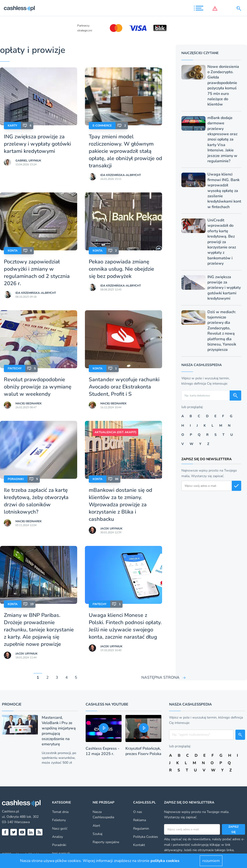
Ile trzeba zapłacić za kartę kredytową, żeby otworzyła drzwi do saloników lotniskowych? (36, 501)
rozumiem (211, 861)
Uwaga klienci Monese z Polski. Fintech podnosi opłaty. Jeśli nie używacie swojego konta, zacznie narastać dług (125, 626)
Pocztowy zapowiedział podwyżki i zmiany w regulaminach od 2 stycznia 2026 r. (37, 273)
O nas (138, 812)
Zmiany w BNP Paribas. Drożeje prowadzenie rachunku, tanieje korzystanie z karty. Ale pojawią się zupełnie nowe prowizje (39, 630)
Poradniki (16, 479)
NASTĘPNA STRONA (160, 677)
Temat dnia (60, 812)
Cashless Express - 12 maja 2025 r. (103, 751)
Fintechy (15, 368)
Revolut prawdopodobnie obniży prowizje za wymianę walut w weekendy (38, 387)
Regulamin (141, 829)
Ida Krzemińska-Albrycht (121, 175)
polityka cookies (165, 861)
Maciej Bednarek (29, 403)
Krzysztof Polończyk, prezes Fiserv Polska (143, 751)
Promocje (12, 704)
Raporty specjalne (106, 842)
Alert (96, 826)
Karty (12, 126)
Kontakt (139, 845)
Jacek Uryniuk (111, 529)
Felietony (59, 820)
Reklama (140, 820)
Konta (13, 251)
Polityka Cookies (146, 837)
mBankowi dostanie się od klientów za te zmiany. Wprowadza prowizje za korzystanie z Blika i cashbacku (120, 505)
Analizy (58, 837)
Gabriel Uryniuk (28, 161)
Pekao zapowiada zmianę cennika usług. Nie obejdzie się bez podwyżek (121, 269)
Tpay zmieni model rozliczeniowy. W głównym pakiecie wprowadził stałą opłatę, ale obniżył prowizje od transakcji (125, 151)
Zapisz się (233, 829)
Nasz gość (60, 829)
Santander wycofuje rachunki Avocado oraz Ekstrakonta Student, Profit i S (124, 387)
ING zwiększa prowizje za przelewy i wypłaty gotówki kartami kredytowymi (37, 144)
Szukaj (97, 834)
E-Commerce (102, 126)
